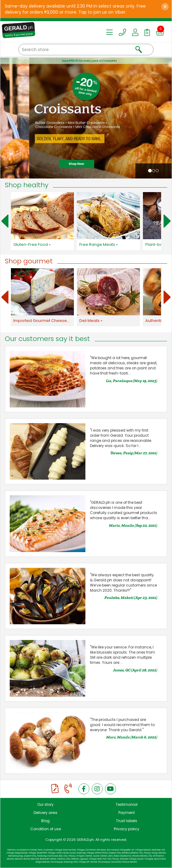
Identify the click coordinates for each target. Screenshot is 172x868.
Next (167, 221)
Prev (5, 221)
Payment (127, 813)
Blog (45, 821)
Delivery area (45, 813)
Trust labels (127, 821)
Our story (45, 804)
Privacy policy (127, 829)
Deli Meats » (91, 321)
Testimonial (127, 804)
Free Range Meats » (99, 244)
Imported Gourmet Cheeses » (43, 321)
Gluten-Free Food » (32, 244)
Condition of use (46, 829)
